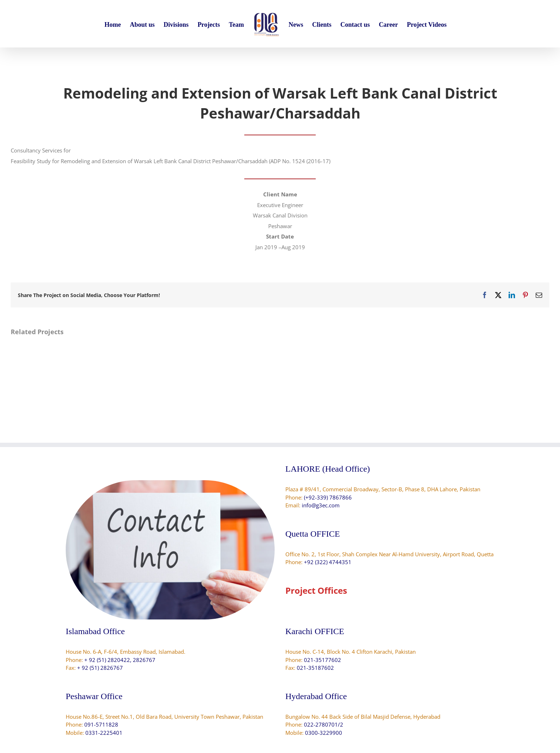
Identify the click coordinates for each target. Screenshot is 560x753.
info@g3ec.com (321, 505)
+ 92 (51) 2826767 (100, 668)
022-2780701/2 (324, 724)
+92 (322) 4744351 (328, 562)
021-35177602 (322, 660)
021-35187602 (315, 668)
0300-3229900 (324, 733)
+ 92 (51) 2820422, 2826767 (120, 660)
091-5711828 (101, 724)
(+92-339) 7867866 (328, 497)
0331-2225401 (104, 733)
